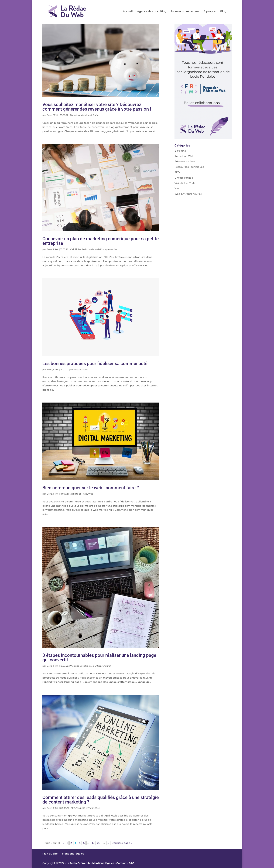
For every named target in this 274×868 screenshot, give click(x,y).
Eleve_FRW (52, 249)
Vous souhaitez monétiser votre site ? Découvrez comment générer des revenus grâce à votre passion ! (97, 107)
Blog (223, 12)
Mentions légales (73, 854)
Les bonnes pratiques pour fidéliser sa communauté (95, 363)
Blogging (75, 115)
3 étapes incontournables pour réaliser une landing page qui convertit (99, 658)
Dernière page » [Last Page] (122, 843)
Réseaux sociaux (185, 161)
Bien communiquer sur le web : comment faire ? (91, 488)
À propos (210, 12)
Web (91, 249)
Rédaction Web (184, 156)
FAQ (132, 863)
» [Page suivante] (108, 843)
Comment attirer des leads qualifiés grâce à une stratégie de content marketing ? (101, 800)
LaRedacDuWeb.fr (78, 863)
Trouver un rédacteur (185, 12)
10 (93, 843)
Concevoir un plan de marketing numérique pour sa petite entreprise (101, 241)
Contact (121, 863)
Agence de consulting (152, 12)
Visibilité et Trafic (90, 115)
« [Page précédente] (63, 843)
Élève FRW (52, 115)
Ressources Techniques (189, 167)
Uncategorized (184, 178)
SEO (73, 808)
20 (99, 843)
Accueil (128, 12)
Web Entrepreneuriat (106, 249)
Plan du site (50, 854)
